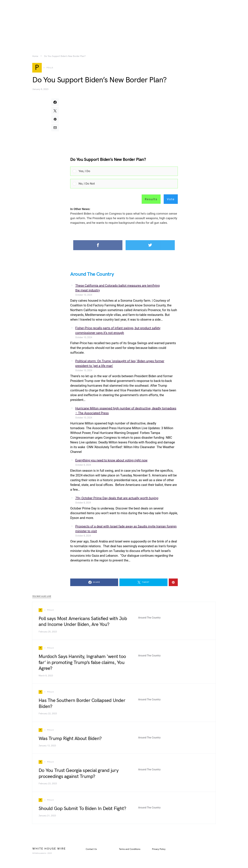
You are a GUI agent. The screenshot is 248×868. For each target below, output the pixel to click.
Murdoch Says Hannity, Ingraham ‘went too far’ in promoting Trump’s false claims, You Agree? (82, 663)
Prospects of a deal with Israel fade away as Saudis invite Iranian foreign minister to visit (126, 529)
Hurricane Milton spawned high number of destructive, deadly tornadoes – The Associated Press (126, 411)
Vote (171, 200)
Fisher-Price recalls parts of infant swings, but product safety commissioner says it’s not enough (118, 331)
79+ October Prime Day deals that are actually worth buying (117, 499)
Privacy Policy (159, 850)
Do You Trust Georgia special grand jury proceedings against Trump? (79, 774)
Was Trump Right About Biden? (70, 739)
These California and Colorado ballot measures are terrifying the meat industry (117, 288)
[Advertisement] (124, 22)
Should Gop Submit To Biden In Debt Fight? (82, 809)
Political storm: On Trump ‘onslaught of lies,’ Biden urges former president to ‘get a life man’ (120, 364)
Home (35, 56)
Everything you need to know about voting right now (111, 461)
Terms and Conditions (130, 850)
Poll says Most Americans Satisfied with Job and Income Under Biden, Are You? (83, 622)
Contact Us (91, 850)
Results (151, 200)
